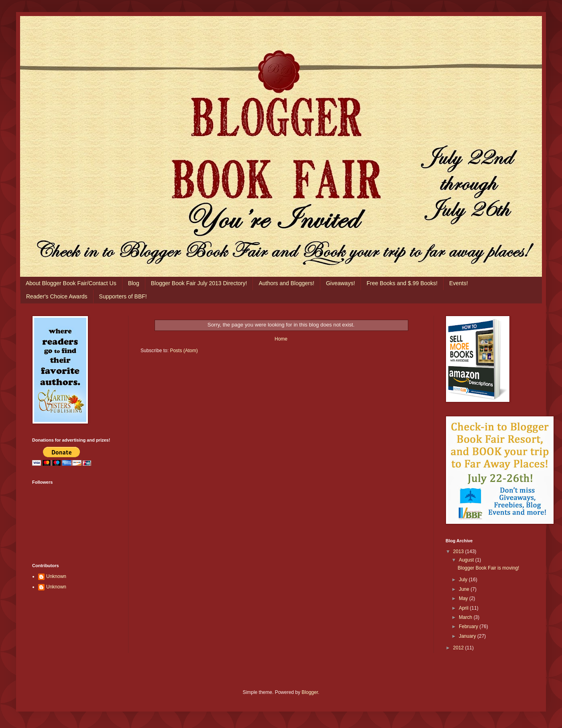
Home (281, 339)
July (464, 580)
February (469, 627)
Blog (134, 283)
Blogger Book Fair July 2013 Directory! (199, 283)
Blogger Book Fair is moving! (488, 568)
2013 (459, 552)
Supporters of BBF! (123, 296)
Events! (459, 283)
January (468, 636)
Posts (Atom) (184, 351)
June (465, 589)
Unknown (56, 576)
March (466, 617)
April (464, 608)
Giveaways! (340, 283)
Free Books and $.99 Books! (402, 283)
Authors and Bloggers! (286, 283)
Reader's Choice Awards (57, 296)
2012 (459, 648)
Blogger (310, 692)
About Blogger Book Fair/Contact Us (71, 283)
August (467, 560)
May (464, 598)
